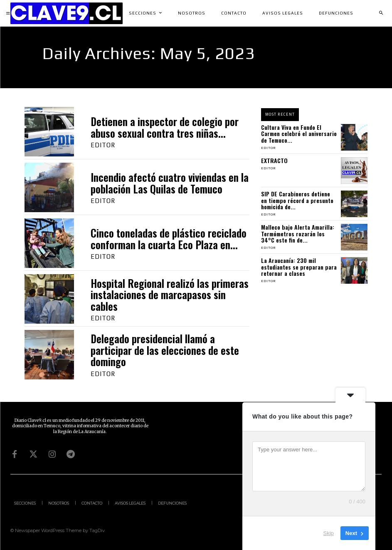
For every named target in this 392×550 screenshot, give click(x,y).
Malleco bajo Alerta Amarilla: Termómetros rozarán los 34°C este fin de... (298, 233)
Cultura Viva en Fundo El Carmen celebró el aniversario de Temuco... (299, 134)
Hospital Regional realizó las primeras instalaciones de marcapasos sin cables (170, 295)
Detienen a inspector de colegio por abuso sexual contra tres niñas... (165, 127)
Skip (329, 533)
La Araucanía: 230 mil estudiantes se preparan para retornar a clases (299, 267)
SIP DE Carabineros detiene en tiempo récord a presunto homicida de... (297, 200)
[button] (381, 13)
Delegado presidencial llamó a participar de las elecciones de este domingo (165, 350)
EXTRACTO (274, 160)
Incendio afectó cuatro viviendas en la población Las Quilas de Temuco (170, 183)
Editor (103, 145)
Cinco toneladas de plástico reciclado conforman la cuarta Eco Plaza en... (169, 239)
